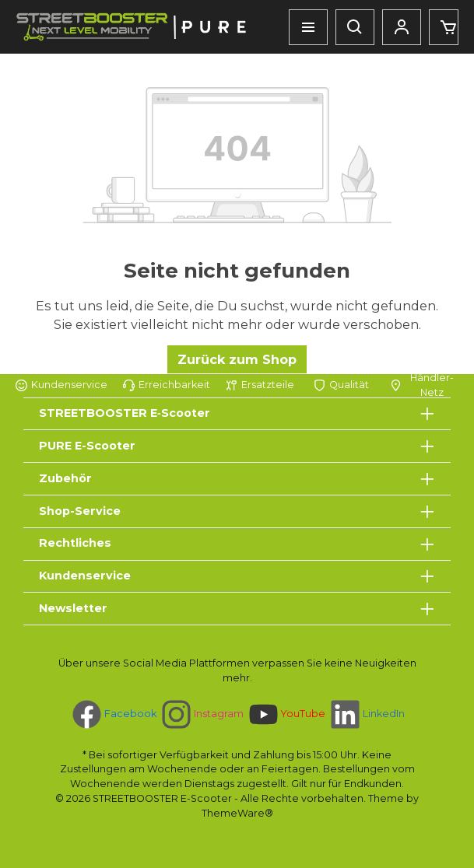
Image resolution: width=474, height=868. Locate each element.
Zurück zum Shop (237, 359)
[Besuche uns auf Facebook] (113, 714)
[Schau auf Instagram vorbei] (201, 714)
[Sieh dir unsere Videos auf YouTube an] (286, 714)
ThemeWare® (237, 813)
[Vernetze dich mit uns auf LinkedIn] (366, 714)
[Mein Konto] (402, 27)
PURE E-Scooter (87, 446)
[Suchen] (355, 27)
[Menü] (308, 27)
